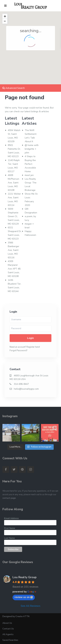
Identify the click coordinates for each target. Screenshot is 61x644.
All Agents (8, 634)
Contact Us (8, 629)
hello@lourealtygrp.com (26, 389)
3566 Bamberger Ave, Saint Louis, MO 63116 (14, 250)
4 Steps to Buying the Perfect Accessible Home (30, 164)
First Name (10, 528)
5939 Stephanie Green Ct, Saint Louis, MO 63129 (14, 216)
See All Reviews (30, 606)
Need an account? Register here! (25, 347)
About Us (7, 623)
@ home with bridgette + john (32, 149)
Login (30, 338)
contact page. (9, 498)
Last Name (9, 538)
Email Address (11, 518)
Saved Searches (10, 640)
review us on (24, 597)
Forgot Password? (18, 351)
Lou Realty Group (25, 577)
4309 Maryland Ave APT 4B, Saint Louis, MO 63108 (14, 269)
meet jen (29, 175)
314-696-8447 (21, 384)
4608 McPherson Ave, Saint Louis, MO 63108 (14, 183)
